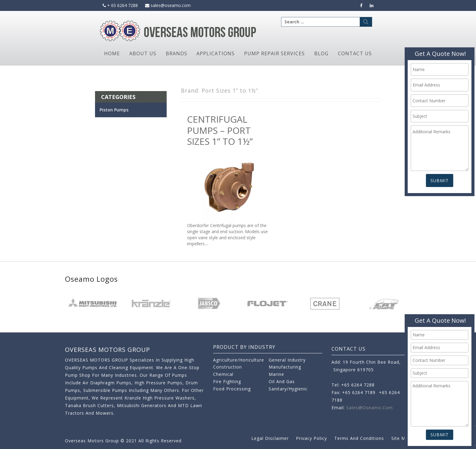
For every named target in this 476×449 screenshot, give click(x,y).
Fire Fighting (227, 381)
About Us (143, 53)
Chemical (223, 374)
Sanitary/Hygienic (288, 389)
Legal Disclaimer (270, 438)
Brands (177, 53)
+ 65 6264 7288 (120, 5)
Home (112, 53)
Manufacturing (285, 367)
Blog (321, 53)
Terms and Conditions (359, 438)
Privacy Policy (311, 438)
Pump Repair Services (274, 53)
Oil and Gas (282, 381)
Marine (276, 374)
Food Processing (232, 389)
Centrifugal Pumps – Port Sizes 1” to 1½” (220, 130)
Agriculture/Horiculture (239, 360)
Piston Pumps (114, 110)
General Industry (287, 360)
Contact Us (355, 53)
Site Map (401, 438)
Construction (228, 367)
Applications (216, 53)
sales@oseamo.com (168, 5)
